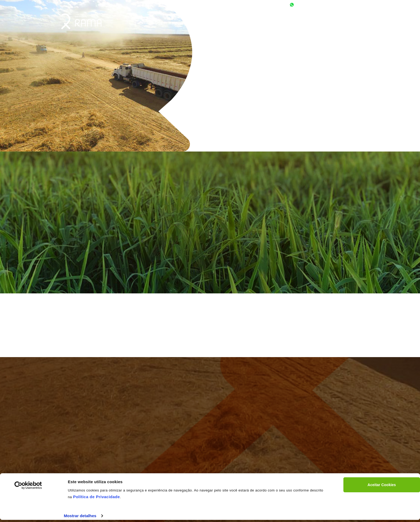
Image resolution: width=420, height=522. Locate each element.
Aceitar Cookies (382, 485)
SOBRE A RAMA (271, 23)
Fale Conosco (350, 23)
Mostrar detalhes (80, 516)
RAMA (79, 21)
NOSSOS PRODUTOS (310, 23)
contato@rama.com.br (347, 5)
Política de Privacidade (97, 497)
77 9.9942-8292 (308, 5)
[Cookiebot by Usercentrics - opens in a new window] (28, 485)
